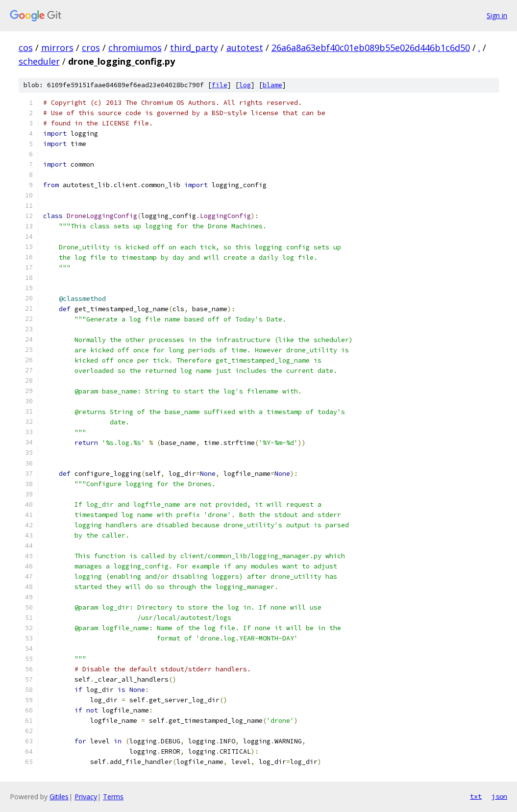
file (220, 85)
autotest (245, 48)
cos (26, 48)
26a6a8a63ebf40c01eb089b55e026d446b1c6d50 (371, 48)
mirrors (57, 48)
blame (272, 85)
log (245, 85)
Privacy (86, 797)
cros (91, 48)
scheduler (39, 61)
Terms (113, 797)
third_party (194, 48)
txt (476, 796)
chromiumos (135, 48)
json (499, 796)
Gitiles (59, 797)
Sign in (497, 15)
